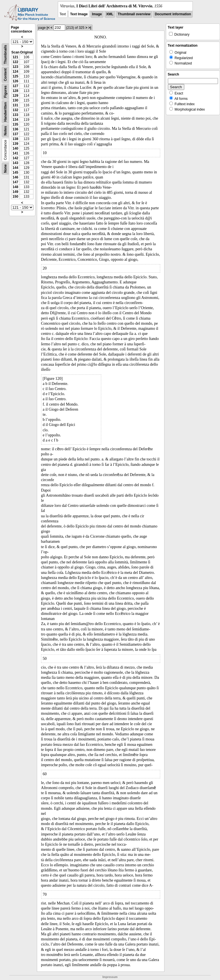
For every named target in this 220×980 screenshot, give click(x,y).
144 (15, 168)
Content (5, 75)
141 (15, 153)
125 (15, 76)
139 (15, 144)
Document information (173, 14)
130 (15, 100)
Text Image (79, 14)
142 (15, 158)
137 (15, 134)
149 (15, 192)
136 (15, 129)
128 (15, 91)
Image (97, 14)
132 (15, 110)
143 (15, 163)
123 (15, 67)
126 (15, 81)
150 (15, 197)
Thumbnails (5, 54)
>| (90, 28)
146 (15, 177)
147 (15, 182)
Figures (5, 91)
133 (15, 115)
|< (48, 28)
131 (15, 105)
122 (15, 62)
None (5, 169)
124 (15, 72)
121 (15, 57)
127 (15, 86)
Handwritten (5, 112)
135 (15, 124)
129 (15, 96)
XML (110, 14)
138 (15, 139)
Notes (5, 131)
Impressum (110, 977)
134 (15, 120)
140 (15, 148)
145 (15, 173)
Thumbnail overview (134, 14)
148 (15, 187)
